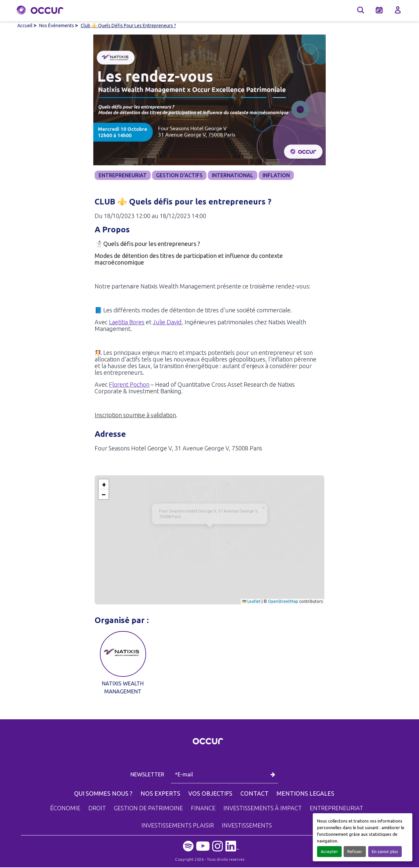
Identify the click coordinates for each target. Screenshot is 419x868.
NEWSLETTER (148, 775)
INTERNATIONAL (233, 175)
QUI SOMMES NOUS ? (103, 794)
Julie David (167, 323)
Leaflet (251, 602)
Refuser (355, 851)
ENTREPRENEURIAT (123, 175)
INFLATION (276, 175)
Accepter (329, 851)
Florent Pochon (129, 385)
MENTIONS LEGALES (305, 794)
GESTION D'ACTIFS (179, 175)
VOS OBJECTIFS (210, 794)
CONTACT (254, 794)
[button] (210, 534)
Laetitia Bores (127, 323)
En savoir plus (385, 851)
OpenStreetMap (283, 602)
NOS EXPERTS (160, 794)
